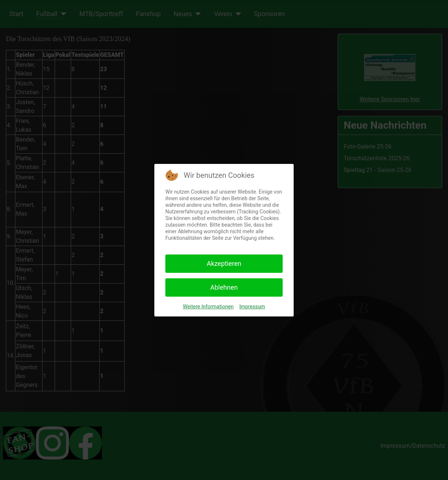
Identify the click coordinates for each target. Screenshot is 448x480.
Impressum (252, 307)
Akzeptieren (224, 263)
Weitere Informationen (208, 307)
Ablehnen (224, 287)
